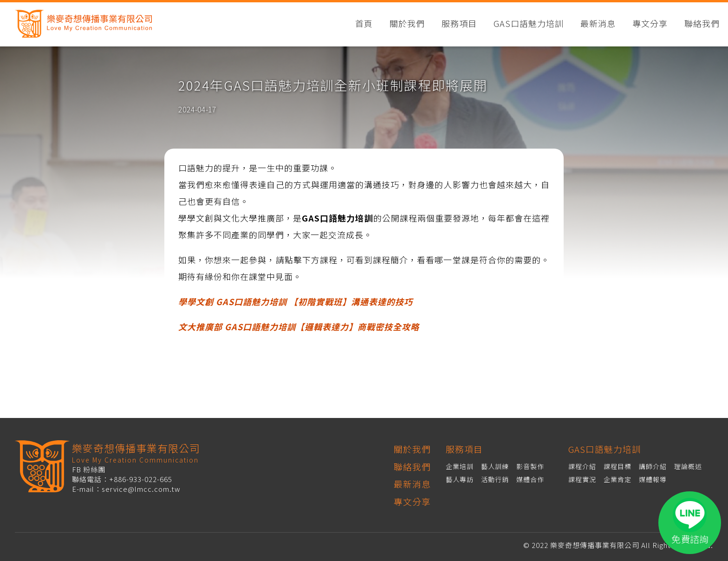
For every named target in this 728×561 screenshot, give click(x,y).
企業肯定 (617, 479)
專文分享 (650, 24)
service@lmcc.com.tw (141, 489)
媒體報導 (653, 479)
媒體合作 (530, 479)
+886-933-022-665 (141, 479)
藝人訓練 (495, 466)
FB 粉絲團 (89, 469)
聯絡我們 (702, 24)
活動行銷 (495, 479)
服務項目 (459, 24)
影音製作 (530, 466)
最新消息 (598, 24)
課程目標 (617, 466)
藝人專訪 (460, 479)
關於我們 (407, 24)
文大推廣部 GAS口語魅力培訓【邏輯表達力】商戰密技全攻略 (299, 326)
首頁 (364, 24)
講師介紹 (653, 466)
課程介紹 (582, 466)
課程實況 (582, 479)
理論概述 (688, 466)
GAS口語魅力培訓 (529, 24)
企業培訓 (460, 466)
